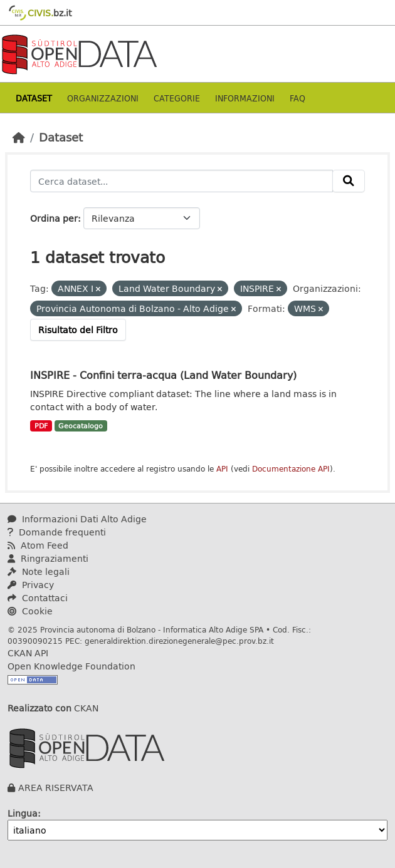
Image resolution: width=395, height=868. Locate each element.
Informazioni (245, 98)
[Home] (19, 137)
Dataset (34, 98)
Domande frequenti (57, 532)
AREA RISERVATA (56, 788)
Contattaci (38, 598)
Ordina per (54, 218)
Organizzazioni (103, 98)
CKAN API (28, 653)
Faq (298, 98)
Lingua (23, 813)
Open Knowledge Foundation (71, 666)
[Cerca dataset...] (182, 181)
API (222, 469)
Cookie (30, 611)
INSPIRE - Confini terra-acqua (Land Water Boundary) (163, 375)
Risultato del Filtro (78, 330)
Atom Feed (38, 545)
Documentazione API (291, 469)
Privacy (31, 585)
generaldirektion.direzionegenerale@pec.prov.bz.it (179, 641)
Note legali (39, 571)
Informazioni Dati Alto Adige (77, 519)
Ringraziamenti (48, 558)
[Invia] (349, 181)
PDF (41, 426)
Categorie (177, 98)
